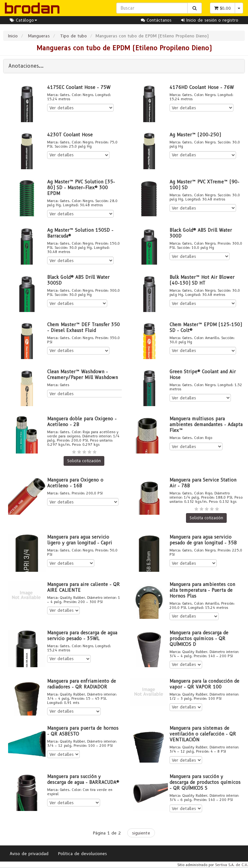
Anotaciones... (26, 66)
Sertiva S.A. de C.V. (232, 865)
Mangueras (39, 36)
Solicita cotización (84, 461)
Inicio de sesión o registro (210, 20)
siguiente (141, 833)
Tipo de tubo (73, 36)
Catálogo (23, 20)
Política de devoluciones (83, 853)
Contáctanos (156, 20)
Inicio (13, 36)
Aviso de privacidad (29, 853)
